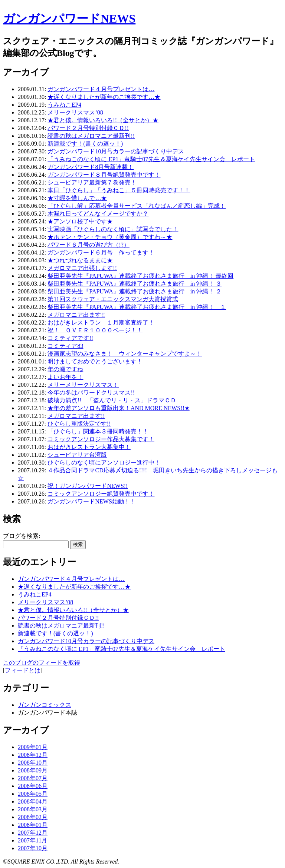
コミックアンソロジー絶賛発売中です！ (101, 494)
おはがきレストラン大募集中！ (89, 447)
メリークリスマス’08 (75, 112)
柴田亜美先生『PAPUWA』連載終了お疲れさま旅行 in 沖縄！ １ (137, 307)
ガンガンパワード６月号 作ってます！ (101, 252)
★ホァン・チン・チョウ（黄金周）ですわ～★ (110, 237)
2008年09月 (33, 770)
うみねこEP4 (64, 105)
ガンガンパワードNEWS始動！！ (91, 501)
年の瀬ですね (65, 369)
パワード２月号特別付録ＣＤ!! (88, 128)
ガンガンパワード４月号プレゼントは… (101, 89)
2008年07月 (33, 778)
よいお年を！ (65, 377)
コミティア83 (65, 346)
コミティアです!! (70, 338)
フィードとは (23, 670)
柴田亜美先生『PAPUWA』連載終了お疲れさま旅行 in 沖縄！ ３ (135, 284)
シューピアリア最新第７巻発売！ (92, 182)
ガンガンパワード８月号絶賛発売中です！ (104, 175)
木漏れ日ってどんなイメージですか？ (98, 214)
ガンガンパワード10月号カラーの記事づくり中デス (116, 151)
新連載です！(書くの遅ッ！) (85, 144)
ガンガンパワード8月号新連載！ (91, 167)
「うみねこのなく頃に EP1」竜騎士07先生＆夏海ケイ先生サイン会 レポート (151, 159)
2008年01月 (33, 825)
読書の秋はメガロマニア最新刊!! (91, 136)
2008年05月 (33, 794)
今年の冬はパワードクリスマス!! (91, 393)
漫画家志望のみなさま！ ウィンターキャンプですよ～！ (125, 354)
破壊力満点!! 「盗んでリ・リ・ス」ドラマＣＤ (112, 400)
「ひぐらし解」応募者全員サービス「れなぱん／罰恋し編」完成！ (137, 206)
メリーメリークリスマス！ (83, 385)
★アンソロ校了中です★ (80, 221)
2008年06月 (33, 786)
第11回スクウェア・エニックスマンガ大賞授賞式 (113, 299)
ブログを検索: (22, 536)
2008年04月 (33, 802)
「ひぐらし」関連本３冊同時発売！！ (98, 431)
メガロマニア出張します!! (82, 268)
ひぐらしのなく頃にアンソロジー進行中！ (104, 463)
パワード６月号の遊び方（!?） (88, 245)
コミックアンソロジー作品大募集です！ (101, 439)
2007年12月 (33, 833)
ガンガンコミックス (45, 705)
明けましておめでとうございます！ (95, 361)
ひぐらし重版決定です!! (79, 424)
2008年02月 (33, 817)
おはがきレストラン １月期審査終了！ (101, 322)
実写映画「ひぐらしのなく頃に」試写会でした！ (113, 229)
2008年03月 (33, 809)
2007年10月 (33, 848)
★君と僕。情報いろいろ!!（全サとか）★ (103, 120)
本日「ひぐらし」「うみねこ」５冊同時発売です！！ (119, 190)
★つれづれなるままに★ (80, 260)
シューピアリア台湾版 (77, 455)
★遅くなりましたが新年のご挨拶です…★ (104, 97)
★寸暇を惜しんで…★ (77, 198)
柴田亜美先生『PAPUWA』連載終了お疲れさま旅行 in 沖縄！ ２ (135, 291)
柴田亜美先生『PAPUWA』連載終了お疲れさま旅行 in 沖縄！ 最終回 (140, 276)
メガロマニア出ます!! (76, 315)
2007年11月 (32, 840)
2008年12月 (33, 755)
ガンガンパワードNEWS (69, 19)
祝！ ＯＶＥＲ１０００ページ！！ (95, 330)
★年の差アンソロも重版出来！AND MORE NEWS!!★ (119, 408)
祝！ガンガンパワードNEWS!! (88, 486)
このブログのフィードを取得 (42, 663)
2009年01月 (33, 747)
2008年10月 (33, 763)
